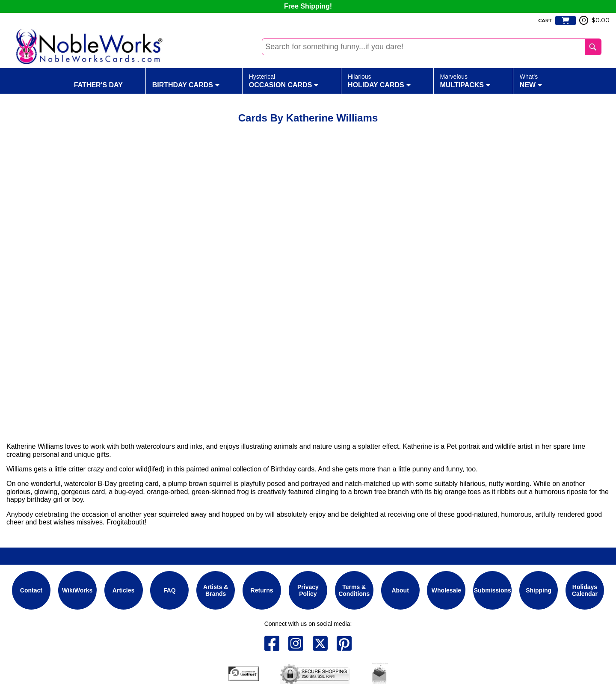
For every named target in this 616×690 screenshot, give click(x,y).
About (400, 590)
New (531, 80)
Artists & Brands (216, 590)
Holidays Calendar (585, 590)
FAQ (170, 590)
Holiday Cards (379, 80)
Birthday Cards (186, 80)
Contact (31, 590)
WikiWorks (77, 590)
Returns (262, 590)
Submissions (493, 590)
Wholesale (446, 590)
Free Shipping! (308, 6)
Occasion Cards (284, 80)
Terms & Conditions (354, 590)
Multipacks (465, 80)
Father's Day (98, 80)
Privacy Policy (308, 590)
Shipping (539, 590)
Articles (123, 590)
